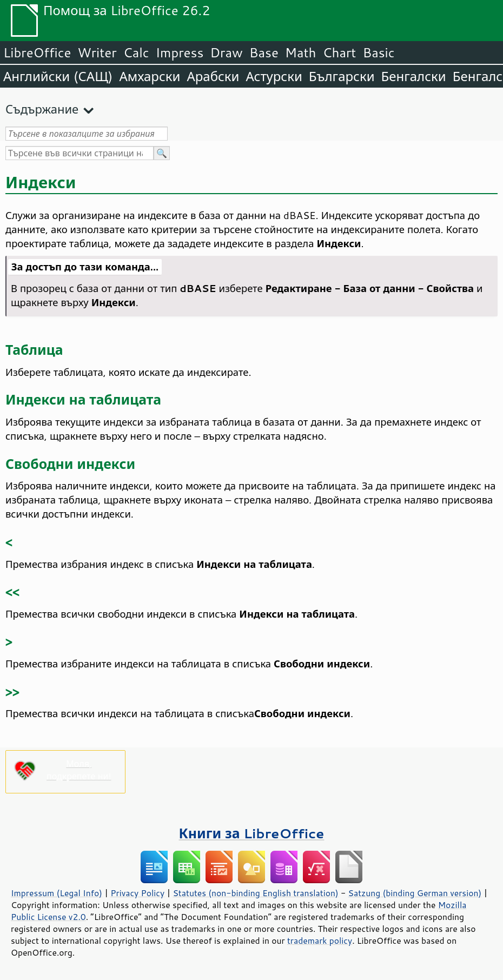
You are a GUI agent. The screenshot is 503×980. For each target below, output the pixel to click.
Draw (226, 52)
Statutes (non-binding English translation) (255, 893)
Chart (339, 52)
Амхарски (150, 76)
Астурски (274, 76)
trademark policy (320, 941)
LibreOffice (37, 52)
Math (301, 52)
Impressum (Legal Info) (57, 893)
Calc (136, 52)
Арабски (213, 76)
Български (342, 76)
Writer (97, 52)
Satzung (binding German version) (415, 893)
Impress (180, 52)
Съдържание (42, 109)
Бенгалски (414, 76)
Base (264, 52)
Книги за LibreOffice (252, 833)
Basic (378, 52)
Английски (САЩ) (58, 76)
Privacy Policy (137, 893)
